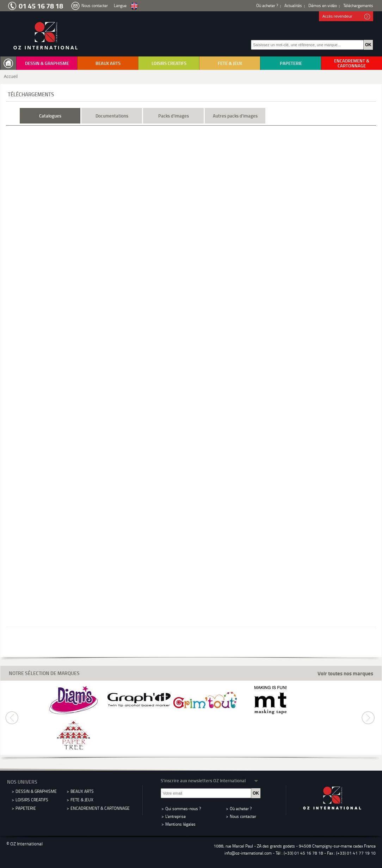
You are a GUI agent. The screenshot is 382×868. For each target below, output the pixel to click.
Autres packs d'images (235, 116)
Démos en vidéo (323, 5)
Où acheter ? (267, 5)
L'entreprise (175, 816)
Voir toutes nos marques (345, 673)
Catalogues (50, 116)
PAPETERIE (291, 63)
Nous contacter (95, 5)
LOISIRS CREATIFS (169, 63)
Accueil (11, 76)
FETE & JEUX (230, 63)
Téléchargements (358, 5)
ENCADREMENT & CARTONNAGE (352, 63)
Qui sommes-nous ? (183, 809)
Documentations (112, 116)
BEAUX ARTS (108, 63)
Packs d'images (174, 116)
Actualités (293, 5)
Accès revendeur (346, 17)
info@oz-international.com (248, 853)
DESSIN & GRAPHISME (47, 63)
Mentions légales (180, 824)
